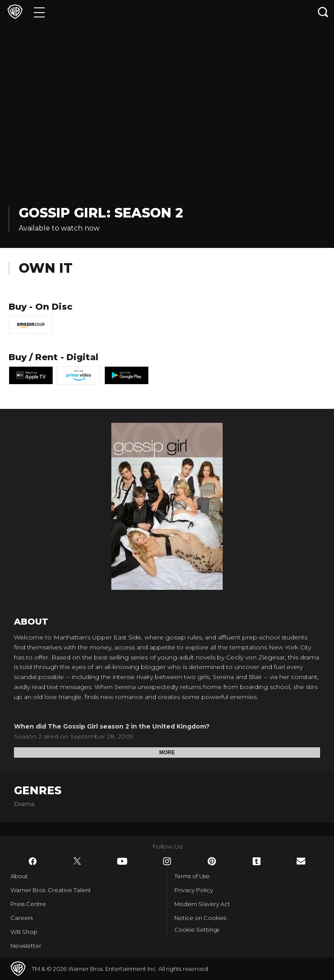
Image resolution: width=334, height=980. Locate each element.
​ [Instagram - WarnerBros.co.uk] (167, 861)
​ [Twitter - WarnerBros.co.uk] (77, 861)
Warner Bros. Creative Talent (51, 890)
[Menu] (39, 12)
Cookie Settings (197, 930)
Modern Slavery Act (202, 904)
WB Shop (24, 932)
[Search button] (323, 12)
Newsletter (26, 946)
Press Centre (28, 904)
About (19, 876)
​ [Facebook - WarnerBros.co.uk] (33, 861)
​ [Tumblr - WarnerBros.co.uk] (257, 861)
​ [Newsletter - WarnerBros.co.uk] (301, 861)
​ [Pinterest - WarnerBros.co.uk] (212, 861)
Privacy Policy (194, 890)
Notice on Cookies (200, 918)
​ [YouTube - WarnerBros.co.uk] (122, 861)
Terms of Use (192, 876)
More (167, 753)
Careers (22, 918)
